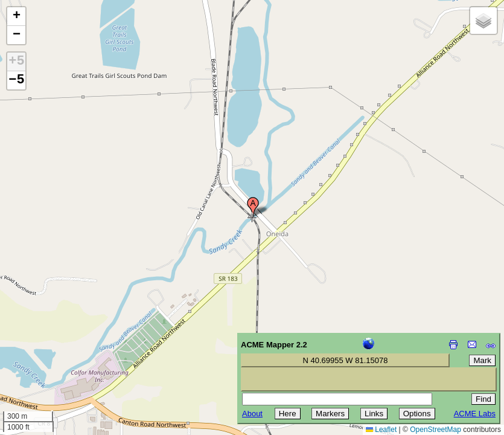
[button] (253, 207)
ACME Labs (475, 414)
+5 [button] (16, 62)
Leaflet (381, 430)
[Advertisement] (64, 349)
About (252, 414)
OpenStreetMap (435, 430)
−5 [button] (16, 80)
